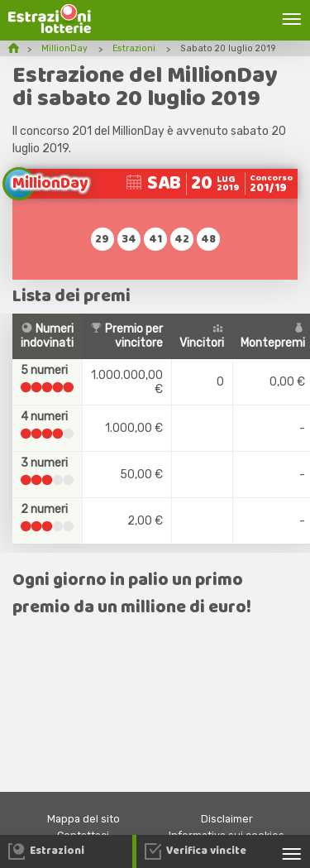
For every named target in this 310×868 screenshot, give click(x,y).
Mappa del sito (83, 819)
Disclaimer (227, 819)
